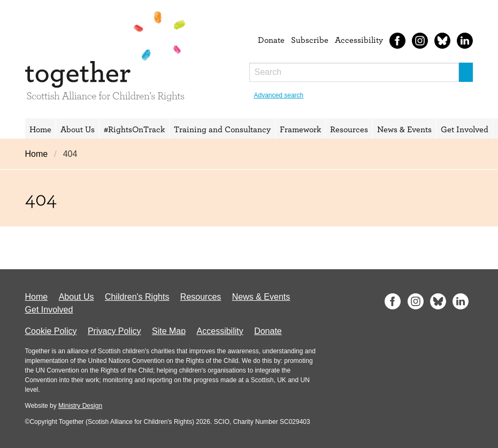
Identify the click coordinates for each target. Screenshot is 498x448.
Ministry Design (80, 406)
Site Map (169, 331)
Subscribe (310, 40)
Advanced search (279, 95)
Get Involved (465, 129)
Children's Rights (137, 297)
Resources (349, 129)
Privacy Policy (114, 331)
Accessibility (359, 40)
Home (40, 129)
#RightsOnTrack (134, 129)
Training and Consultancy (222, 129)
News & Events (404, 129)
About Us (78, 129)
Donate (271, 40)
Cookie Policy (51, 331)
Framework (300, 129)
